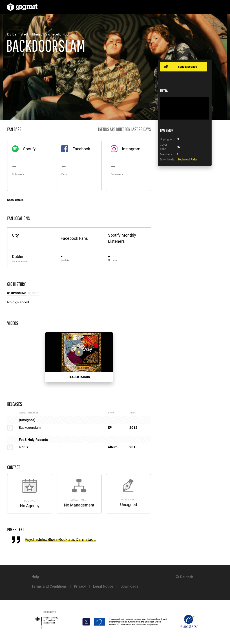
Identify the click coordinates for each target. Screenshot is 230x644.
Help (35, 577)
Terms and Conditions (49, 586)
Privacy (80, 586)
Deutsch (187, 577)
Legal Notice (103, 586)
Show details (15, 200)
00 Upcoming (17, 293)
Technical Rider (188, 159)
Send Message (187, 67)
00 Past (34, 293)
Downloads (129, 586)
